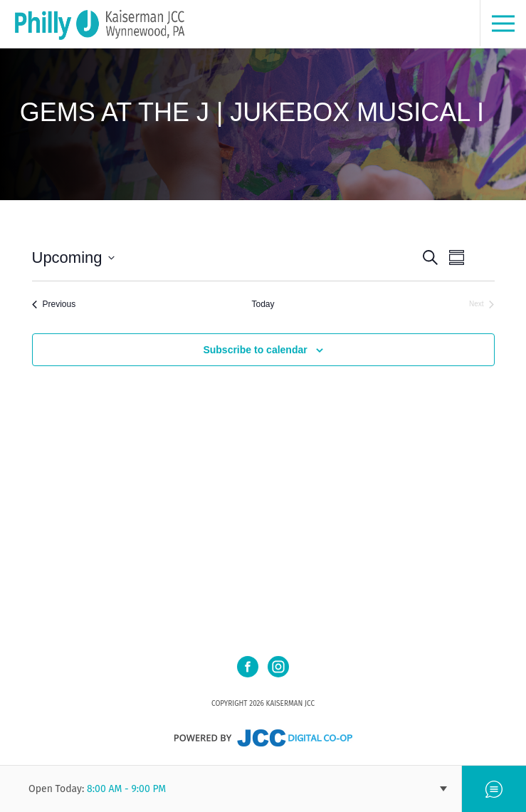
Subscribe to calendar (255, 350)
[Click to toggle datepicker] (73, 257)
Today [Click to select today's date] (263, 304)
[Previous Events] (54, 304)
